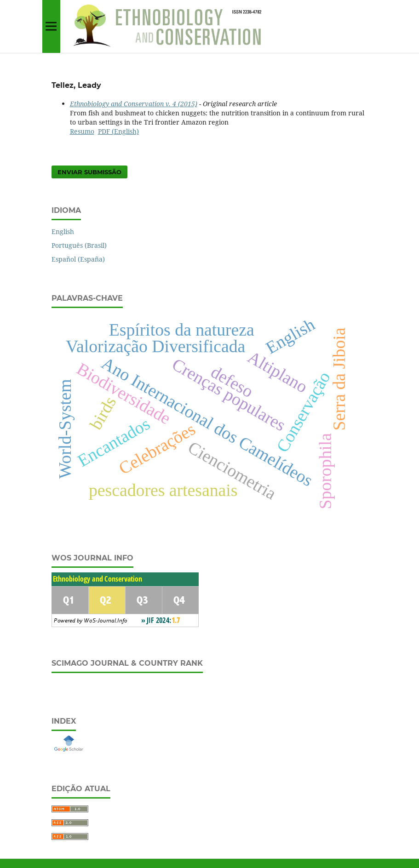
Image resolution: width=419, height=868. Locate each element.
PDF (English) (118, 131)
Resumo (82, 131)
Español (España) (78, 259)
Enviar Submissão (89, 172)
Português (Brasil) (79, 245)
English (63, 231)
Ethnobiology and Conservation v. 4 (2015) (134, 104)
